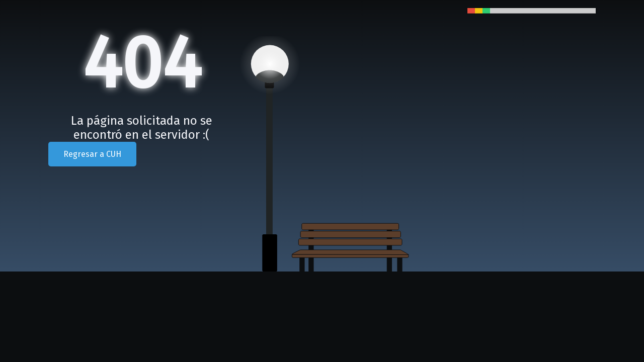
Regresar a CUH (92, 154)
